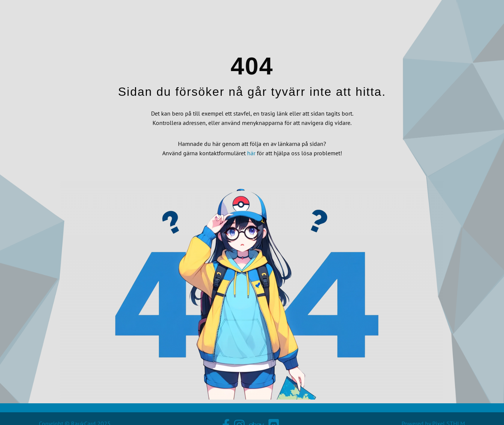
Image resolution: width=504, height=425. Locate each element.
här (251, 153)
